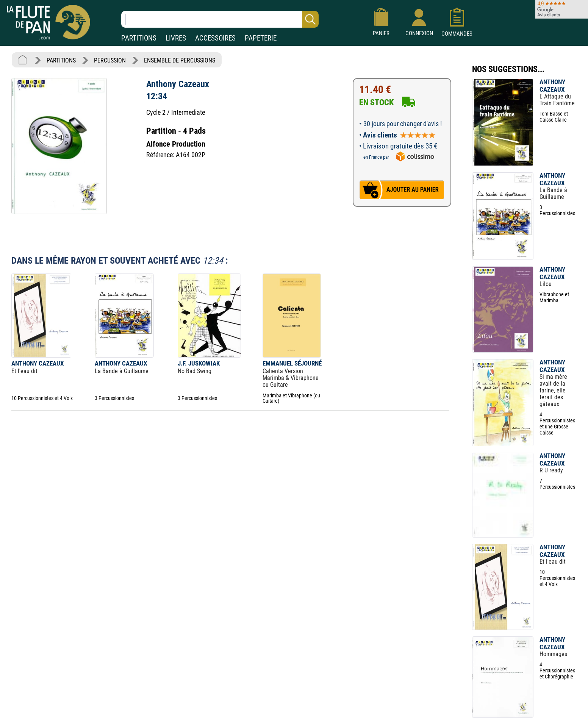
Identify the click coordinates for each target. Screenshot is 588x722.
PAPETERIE (261, 38)
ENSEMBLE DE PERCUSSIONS (180, 60)
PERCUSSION (110, 60)
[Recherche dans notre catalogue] (220, 19)
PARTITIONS (139, 38)
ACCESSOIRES (215, 38)
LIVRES (176, 38)
